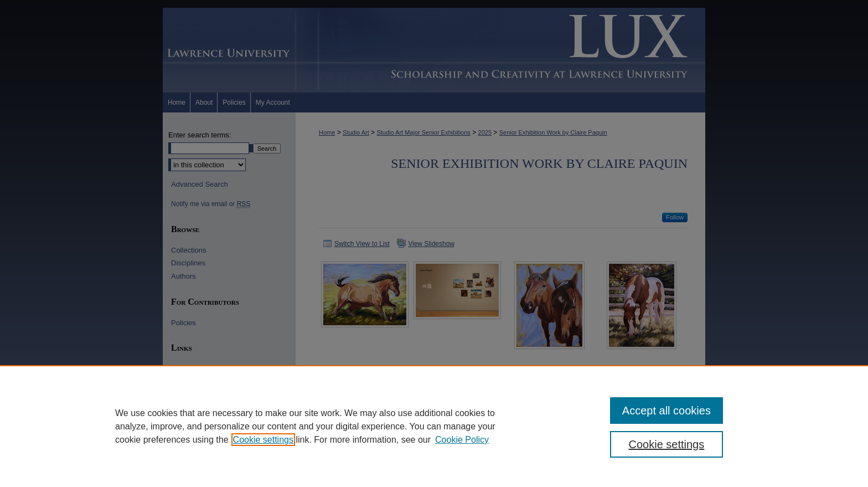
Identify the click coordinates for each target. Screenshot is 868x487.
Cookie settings (263, 440)
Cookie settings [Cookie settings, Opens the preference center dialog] (667, 444)
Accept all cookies (666, 411)
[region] (434, 426)
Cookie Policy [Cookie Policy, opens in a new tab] (462, 440)
